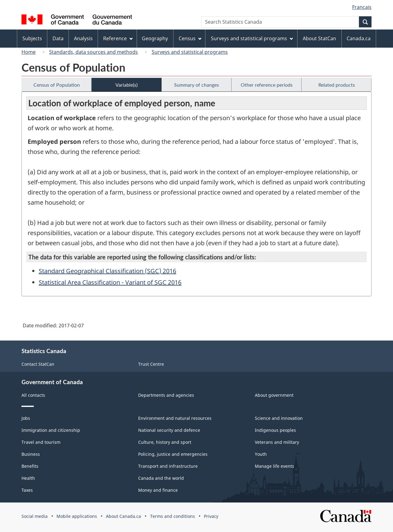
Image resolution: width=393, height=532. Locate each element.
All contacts (33, 395)
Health (28, 478)
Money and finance (158, 490)
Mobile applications (77, 516)
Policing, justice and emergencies (173, 454)
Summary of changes (196, 85)
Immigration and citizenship (51, 430)
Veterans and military (277, 442)
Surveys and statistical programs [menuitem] (252, 38)
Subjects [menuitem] (32, 38)
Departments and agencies (166, 395)
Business (31, 454)
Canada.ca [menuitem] (359, 38)
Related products (337, 85)
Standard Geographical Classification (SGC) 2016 (107, 271)
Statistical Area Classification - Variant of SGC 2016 (110, 282)
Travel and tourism (41, 442)
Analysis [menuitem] (83, 38)
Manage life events (274, 466)
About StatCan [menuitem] (319, 38)
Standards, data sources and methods (93, 52)
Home (29, 52)
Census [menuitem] (190, 38)
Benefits (30, 466)
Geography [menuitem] (155, 38)
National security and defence (169, 430)
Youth (261, 454)
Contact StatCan (38, 364)
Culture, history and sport (165, 442)
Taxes (27, 490)
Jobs (26, 418)
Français (362, 7)
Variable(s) (126, 85)
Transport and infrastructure (168, 466)
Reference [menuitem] (118, 38)
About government (274, 395)
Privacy (211, 516)
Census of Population (57, 85)
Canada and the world (161, 478)
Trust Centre (151, 364)
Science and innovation (279, 418)
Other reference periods (267, 85)
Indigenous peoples (275, 430)
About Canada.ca (123, 516)
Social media (35, 516)
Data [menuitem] (58, 38)
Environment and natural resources (175, 418)
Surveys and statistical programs (190, 52)
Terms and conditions (173, 516)
